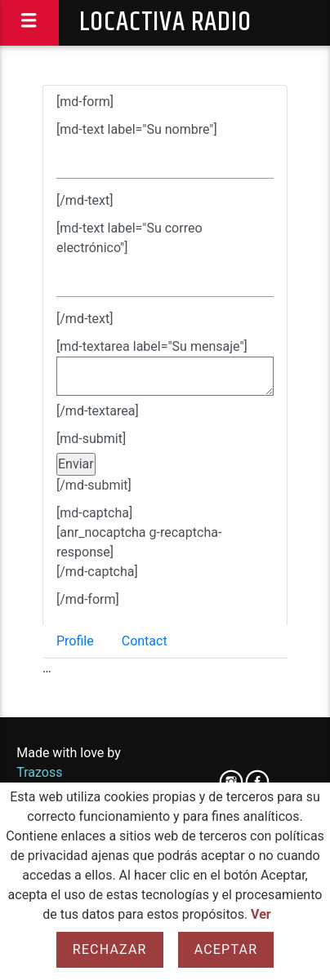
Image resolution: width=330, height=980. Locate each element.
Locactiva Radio (165, 22)
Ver (261, 914)
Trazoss (39, 772)
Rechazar (110, 949)
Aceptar (226, 949)
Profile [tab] (75, 641)
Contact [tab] (145, 641)
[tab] (165, 355)
